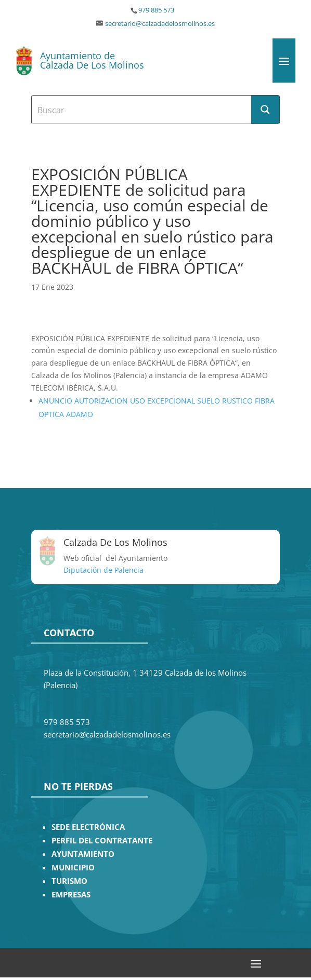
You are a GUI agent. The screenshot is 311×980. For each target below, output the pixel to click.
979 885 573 (156, 10)
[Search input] (142, 110)
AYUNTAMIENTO (83, 854)
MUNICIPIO (73, 868)
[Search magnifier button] (265, 110)
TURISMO (69, 881)
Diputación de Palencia (103, 570)
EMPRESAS (71, 895)
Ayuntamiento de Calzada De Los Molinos (92, 60)
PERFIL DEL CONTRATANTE (102, 841)
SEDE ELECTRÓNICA (88, 827)
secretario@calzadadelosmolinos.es (160, 24)
